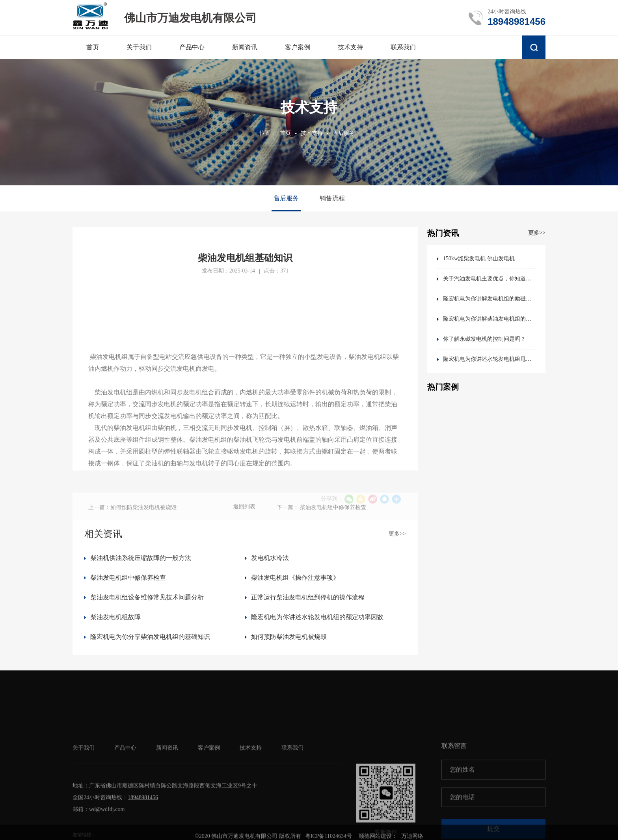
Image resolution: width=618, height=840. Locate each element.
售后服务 (344, 133)
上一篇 (132, 519)
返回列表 (244, 518)
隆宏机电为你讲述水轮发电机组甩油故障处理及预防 (489, 359)
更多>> (537, 233)
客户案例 (209, 806)
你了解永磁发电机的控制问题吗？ (484, 339)
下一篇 (322, 519)
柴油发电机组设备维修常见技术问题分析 (147, 597)
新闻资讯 (167, 806)
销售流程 (332, 198)
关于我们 (84, 806)
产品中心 (125, 806)
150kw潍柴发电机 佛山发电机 (479, 259)
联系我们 (292, 806)
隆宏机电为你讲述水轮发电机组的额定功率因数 (317, 617)
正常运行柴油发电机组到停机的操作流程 (308, 597)
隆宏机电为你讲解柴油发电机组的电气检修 (489, 319)
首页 (285, 133)
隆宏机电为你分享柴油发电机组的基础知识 (150, 637)
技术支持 (312, 133)
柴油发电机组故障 (115, 617)
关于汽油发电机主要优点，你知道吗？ (489, 279)
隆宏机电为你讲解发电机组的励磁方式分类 (489, 299)
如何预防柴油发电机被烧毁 (289, 637)
